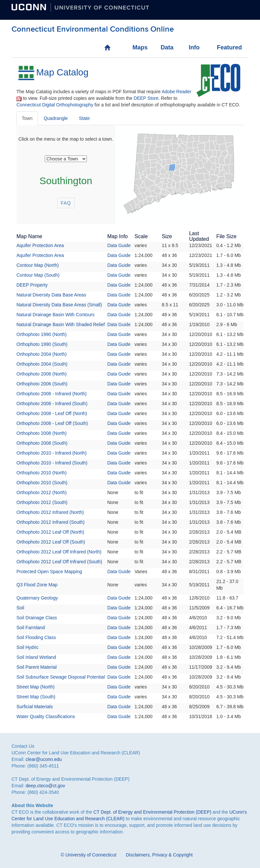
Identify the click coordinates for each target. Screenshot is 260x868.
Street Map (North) (36, 687)
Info (194, 47)
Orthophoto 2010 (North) (42, 473)
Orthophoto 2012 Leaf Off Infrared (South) (59, 562)
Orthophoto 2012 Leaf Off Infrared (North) (59, 552)
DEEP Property (32, 285)
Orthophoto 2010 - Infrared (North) (52, 453)
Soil (20, 608)
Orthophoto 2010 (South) (42, 483)
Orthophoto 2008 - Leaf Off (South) (52, 423)
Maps (139, 47)
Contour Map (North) (38, 265)
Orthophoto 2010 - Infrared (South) (52, 463)
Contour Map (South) (38, 275)
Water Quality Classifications (46, 716)
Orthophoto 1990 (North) (42, 334)
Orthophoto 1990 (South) (42, 344)
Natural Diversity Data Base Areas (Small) (59, 305)
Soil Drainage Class (37, 618)
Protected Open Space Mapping (49, 572)
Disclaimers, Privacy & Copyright (159, 855)
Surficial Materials (35, 707)
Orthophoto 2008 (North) (42, 433)
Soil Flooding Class (36, 637)
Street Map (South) (36, 697)
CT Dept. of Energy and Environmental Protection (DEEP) (152, 812)
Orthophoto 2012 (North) (42, 492)
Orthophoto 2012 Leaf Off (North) (50, 532)
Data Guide (119, 245)
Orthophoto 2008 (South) (42, 443)
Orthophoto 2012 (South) (42, 502)
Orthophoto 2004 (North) (42, 354)
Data (167, 47)
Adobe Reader (176, 92)
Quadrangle (56, 118)
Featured (224, 47)
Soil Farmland (31, 628)
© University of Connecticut (89, 855)
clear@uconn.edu (44, 759)
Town (27, 118)
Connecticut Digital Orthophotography (55, 105)
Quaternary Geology (37, 598)
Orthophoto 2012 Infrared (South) (51, 522)
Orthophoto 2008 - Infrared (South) (52, 404)
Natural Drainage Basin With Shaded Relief (61, 324)
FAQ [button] (66, 203)
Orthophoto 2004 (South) (42, 364)
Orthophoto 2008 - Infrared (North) (52, 394)
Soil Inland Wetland (36, 657)
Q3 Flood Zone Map (37, 585)
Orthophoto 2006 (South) (42, 384)
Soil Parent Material (37, 667)
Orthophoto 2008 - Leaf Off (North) (52, 413)
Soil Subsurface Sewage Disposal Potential (61, 677)
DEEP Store (146, 98)
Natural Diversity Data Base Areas (51, 295)
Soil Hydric (27, 647)
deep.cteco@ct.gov (45, 786)
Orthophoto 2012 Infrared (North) (50, 512)
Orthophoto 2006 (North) (42, 374)
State (84, 118)
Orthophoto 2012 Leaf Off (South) (51, 542)
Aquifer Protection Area (40, 245)
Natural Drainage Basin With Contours (55, 315)
